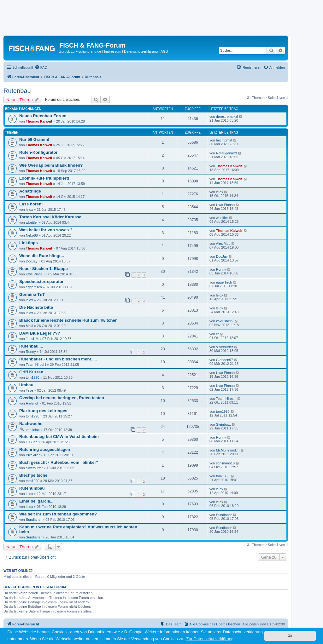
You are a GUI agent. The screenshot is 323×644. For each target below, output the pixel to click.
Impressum (113, 51)
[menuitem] (41, 67)
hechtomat (224, 140)
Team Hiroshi (36, 365)
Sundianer (34, 520)
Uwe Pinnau (225, 205)
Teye (29, 390)
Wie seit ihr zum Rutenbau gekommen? (58, 514)
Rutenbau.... (31, 346)
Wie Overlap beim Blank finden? (51, 165)
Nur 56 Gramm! (34, 139)
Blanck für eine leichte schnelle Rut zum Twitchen (68, 320)
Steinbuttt (223, 424)
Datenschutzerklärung (141, 51)
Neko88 (32, 235)
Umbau (26, 385)
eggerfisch (34, 287)
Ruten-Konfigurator (38, 152)
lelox (220, 192)
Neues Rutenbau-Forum (43, 116)
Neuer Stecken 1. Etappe (44, 269)
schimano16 (225, 463)
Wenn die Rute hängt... (42, 256)
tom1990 (33, 377)
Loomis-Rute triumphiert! (44, 178)
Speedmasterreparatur (41, 282)
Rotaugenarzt (226, 153)
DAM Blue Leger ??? (40, 333)
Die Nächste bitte (36, 307)
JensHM (32, 339)
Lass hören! (31, 204)
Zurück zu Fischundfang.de (80, 51)
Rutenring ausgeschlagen (45, 449)
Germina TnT (32, 294)
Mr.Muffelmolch (228, 450)
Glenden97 (225, 360)
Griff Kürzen (31, 372)
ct (217, 334)
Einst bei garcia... (36, 501)
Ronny (221, 269)
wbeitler (32, 222)
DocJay (32, 261)
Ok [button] (290, 636)
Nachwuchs (31, 424)
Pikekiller (33, 455)
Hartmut (32, 403)
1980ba (32, 442)
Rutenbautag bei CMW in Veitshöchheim (59, 437)
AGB (164, 51)
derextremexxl (227, 117)
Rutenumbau (32, 488)
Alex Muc (223, 244)
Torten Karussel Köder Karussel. (51, 217)
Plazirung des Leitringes (43, 411)
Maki (29, 326)
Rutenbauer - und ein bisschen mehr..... (58, 359)
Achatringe (30, 191)
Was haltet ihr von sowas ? (46, 230)
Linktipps (29, 243)
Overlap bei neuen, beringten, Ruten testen (62, 398)
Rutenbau (17, 91)
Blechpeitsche (33, 475)
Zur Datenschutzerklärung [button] (210, 639)
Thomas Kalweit (39, 121)
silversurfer (225, 347)
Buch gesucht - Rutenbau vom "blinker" (59, 462)
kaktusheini (225, 321)
